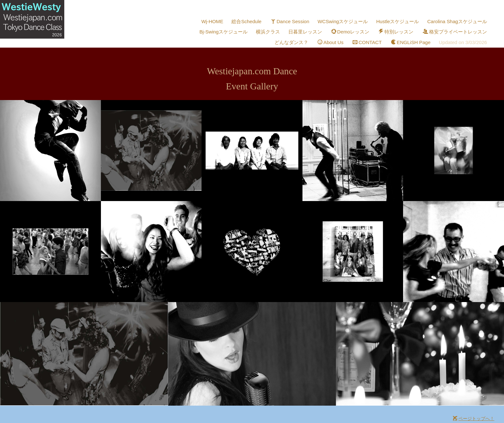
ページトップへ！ (474, 410)
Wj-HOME (222, 20)
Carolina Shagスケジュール (459, 20)
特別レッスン (399, 27)
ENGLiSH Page (414, 34)
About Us (335, 34)
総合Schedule (255, 20)
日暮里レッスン (311, 27)
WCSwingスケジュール (348, 20)
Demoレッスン (355, 27)
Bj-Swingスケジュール (231, 27)
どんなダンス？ (297, 34)
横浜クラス (274, 27)
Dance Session (297, 20)
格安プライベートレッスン (456, 27)
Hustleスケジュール (401, 20)
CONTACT (372, 34)
